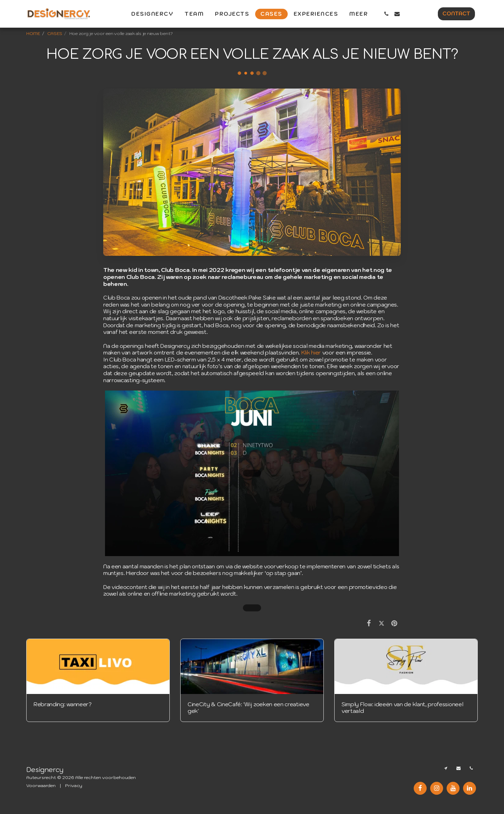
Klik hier (311, 352)
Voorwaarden (41, 785)
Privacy (74, 785)
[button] (386, 14)
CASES (55, 33)
